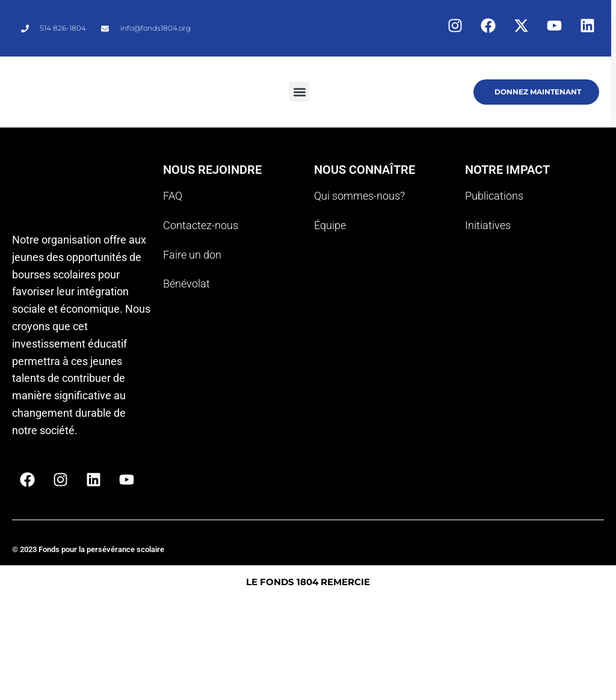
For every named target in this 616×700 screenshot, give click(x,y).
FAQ (173, 196)
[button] (299, 92)
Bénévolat (186, 284)
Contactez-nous (201, 225)
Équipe (330, 225)
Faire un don (192, 255)
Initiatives (488, 225)
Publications (494, 196)
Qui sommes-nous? (359, 196)
